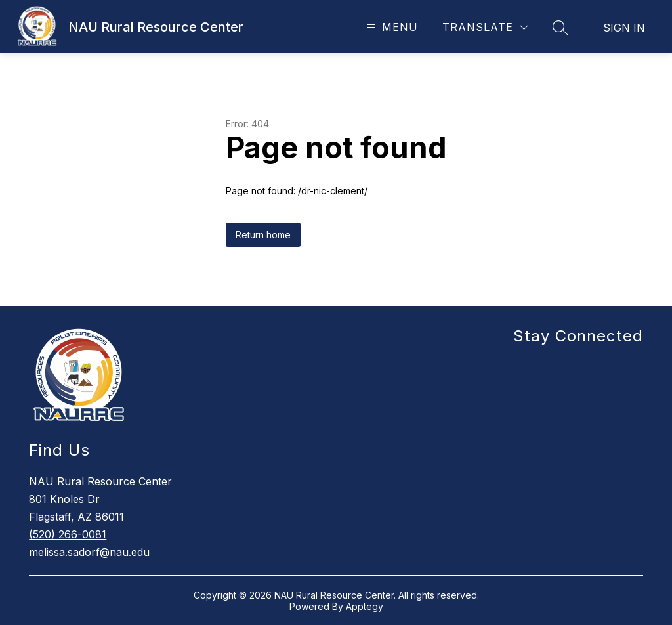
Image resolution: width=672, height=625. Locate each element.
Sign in (624, 28)
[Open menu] (391, 27)
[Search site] (560, 28)
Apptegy (365, 606)
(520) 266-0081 (68, 534)
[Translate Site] (485, 27)
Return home (263, 235)
